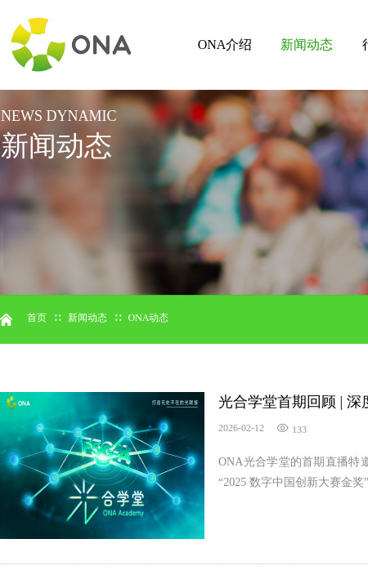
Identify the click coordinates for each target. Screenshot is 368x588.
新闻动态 (307, 45)
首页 (37, 318)
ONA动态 (148, 318)
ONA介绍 (225, 45)
